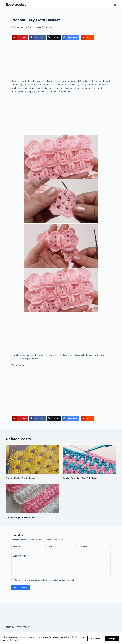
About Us (10, 627)
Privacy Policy (23, 627)
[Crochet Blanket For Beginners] (33, 459)
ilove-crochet (16, 5)
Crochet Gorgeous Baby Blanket (21, 518)
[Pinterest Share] (20, 37)
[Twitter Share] (54, 37)
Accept (112, 639)
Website (85, 547)
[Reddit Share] (88, 37)
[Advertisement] (61, 60)
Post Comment (21, 587)
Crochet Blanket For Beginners (21, 478)
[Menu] (115, 5)
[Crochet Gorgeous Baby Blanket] (33, 499)
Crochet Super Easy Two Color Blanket (81, 478)
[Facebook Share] (37, 37)
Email (51, 547)
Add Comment (20, 556)
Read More (96, 639)
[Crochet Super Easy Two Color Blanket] (89, 459)
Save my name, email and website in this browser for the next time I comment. (44, 580)
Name (17, 547)
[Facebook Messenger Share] (71, 37)
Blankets (48, 27)
